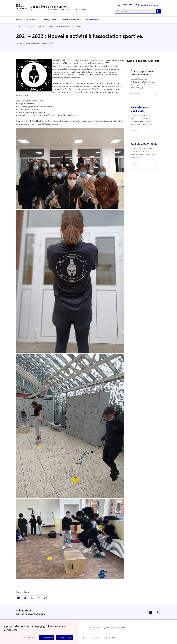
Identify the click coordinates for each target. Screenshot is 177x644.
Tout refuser (47, 638)
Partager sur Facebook (18, 598)
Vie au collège (91, 20)
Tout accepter (65, 638)
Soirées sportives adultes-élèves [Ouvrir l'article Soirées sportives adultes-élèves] (142, 73)
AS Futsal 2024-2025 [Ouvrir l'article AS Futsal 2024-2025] (144, 144)
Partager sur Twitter (25, 598)
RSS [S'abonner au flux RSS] (158, 612)
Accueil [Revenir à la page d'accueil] (19, 20)
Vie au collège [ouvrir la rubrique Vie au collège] (29, 26)
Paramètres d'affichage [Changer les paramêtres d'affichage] (149, 5)
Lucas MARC (49, 43)
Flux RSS (112, 638)
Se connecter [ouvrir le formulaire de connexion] (126, 5)
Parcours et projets (71, 20)
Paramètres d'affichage (94, 638)
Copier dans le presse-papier (46, 598)
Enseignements (50, 20)
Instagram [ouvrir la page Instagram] (150, 612)
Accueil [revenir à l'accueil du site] (19, 26)
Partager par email (39, 598)
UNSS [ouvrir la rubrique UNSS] (40, 26)
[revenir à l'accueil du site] (58, 7)
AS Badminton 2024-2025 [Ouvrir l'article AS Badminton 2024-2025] (140, 109)
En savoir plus (29, 638)
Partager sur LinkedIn (32, 598)
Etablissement (32, 20)
